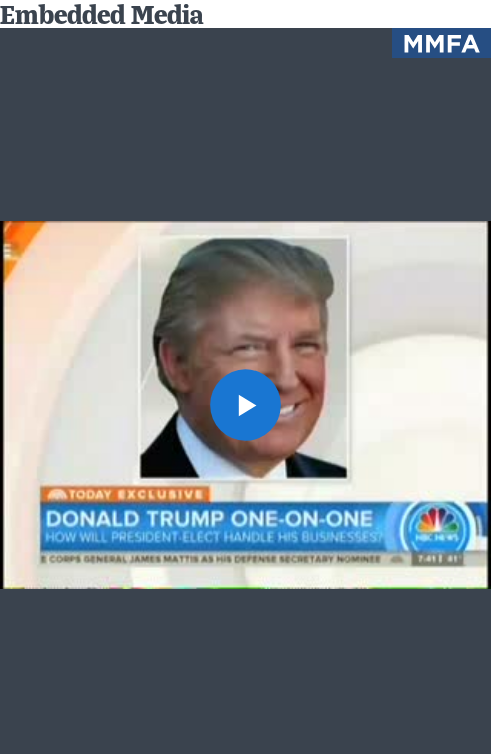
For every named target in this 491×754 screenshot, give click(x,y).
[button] (246, 405)
